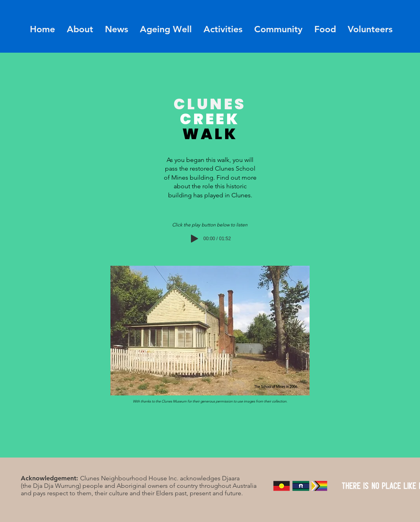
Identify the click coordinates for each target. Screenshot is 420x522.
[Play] (194, 239)
